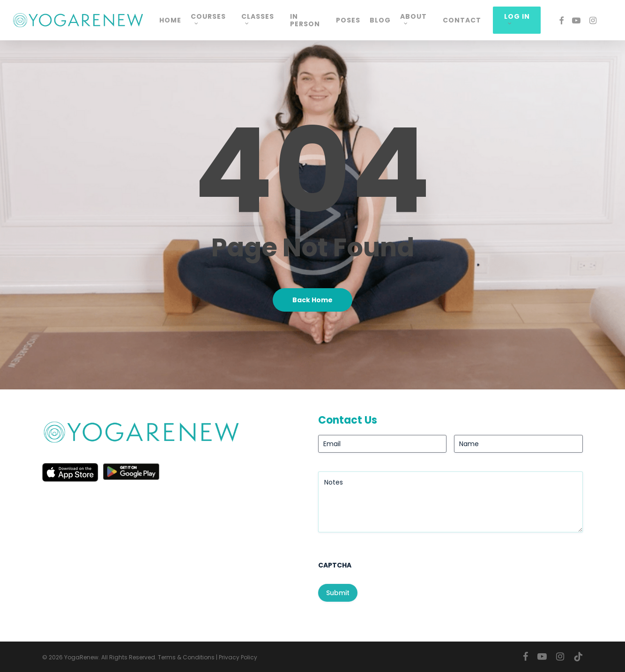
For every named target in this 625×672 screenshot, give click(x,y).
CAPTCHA (335, 565)
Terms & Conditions (186, 657)
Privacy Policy (238, 657)
